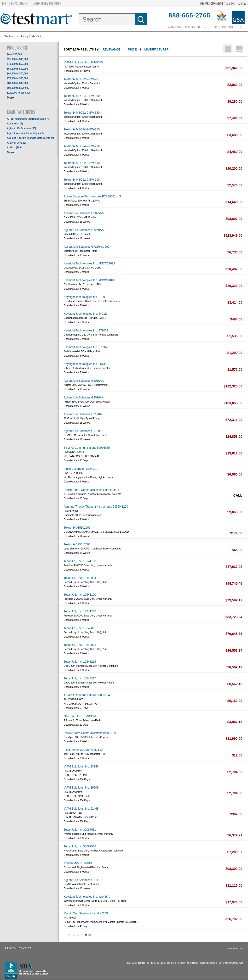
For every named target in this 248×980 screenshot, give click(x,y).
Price (132, 50)
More (10, 98)
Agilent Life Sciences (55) (21, 128)
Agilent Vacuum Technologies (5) (26, 133)
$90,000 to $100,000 (18, 88)
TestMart (9, 36)
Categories (174, 27)
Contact (25, 948)
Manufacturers (196, 27)
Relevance (112, 50)
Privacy (10, 948)
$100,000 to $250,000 (19, 93)
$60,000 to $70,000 (17, 74)
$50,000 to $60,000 (17, 69)
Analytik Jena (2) (16, 143)
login (214, 27)
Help (242, 27)
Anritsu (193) (14, 148)
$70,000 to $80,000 (17, 78)
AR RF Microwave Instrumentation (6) (28, 119)
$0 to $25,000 (14, 54)
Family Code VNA (31, 36)
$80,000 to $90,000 (17, 83)
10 (89, 935)
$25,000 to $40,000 (17, 59)
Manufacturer (156, 50)
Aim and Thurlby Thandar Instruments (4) (30, 138)
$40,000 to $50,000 (17, 64)
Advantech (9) (15, 124)
